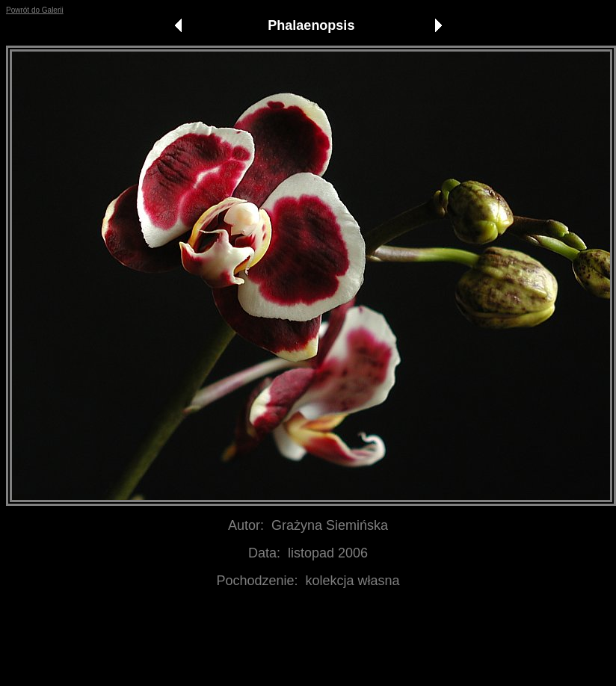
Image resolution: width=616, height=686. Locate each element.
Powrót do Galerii (35, 10)
